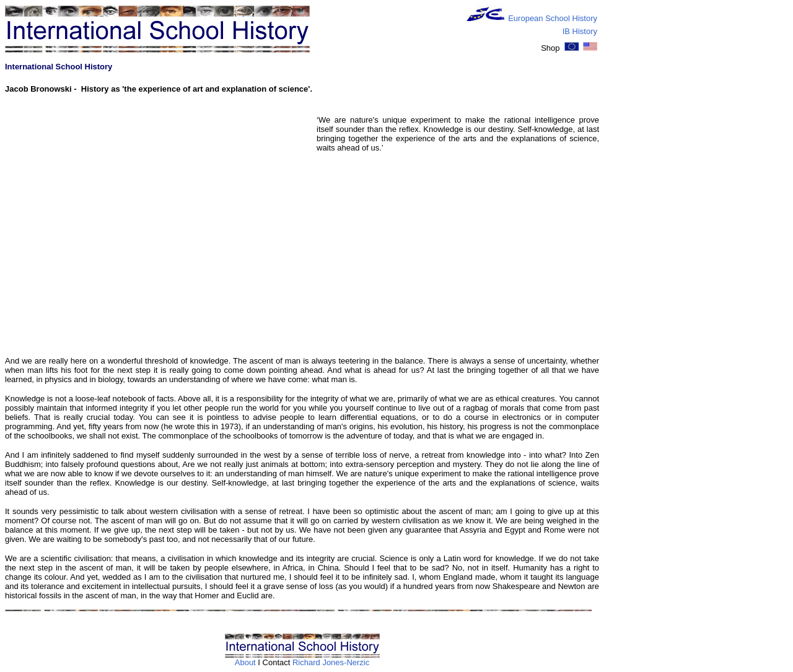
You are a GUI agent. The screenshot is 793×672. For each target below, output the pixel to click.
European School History (553, 18)
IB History (580, 31)
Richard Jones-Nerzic (331, 662)
